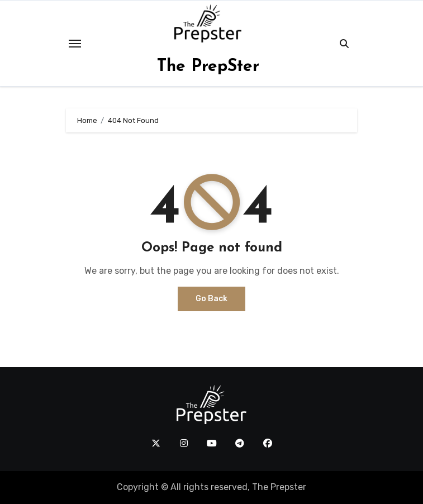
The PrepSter (208, 67)
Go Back (211, 299)
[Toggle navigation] (75, 44)
